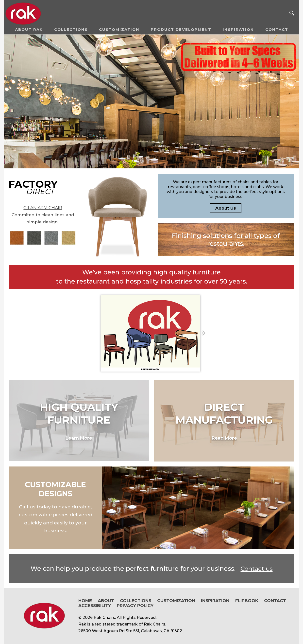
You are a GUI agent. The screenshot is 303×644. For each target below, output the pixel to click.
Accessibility (95, 606)
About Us (226, 208)
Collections (71, 29)
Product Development (181, 29)
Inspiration (238, 29)
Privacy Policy (135, 606)
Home (85, 601)
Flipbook (247, 601)
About (106, 601)
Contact (277, 29)
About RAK (29, 29)
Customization (119, 29)
